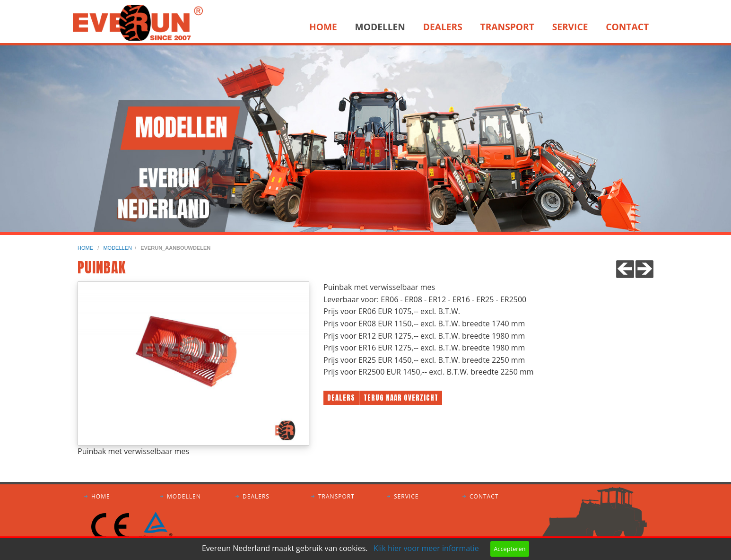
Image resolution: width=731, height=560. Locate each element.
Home (323, 27)
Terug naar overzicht (401, 398)
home (86, 248)
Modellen (380, 27)
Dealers (443, 27)
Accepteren (509, 549)
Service (570, 27)
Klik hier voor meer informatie (426, 548)
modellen (117, 248)
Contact (627, 27)
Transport (507, 27)
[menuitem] (326, 27)
